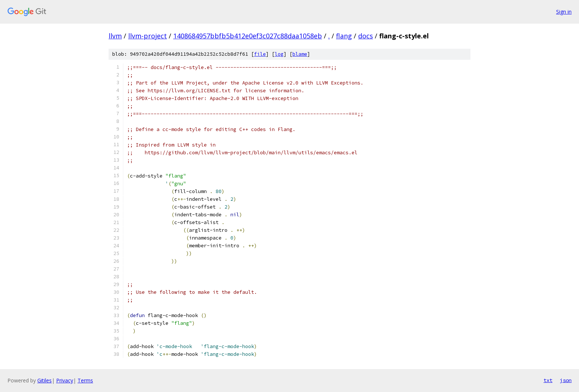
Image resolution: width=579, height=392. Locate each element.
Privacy (65, 380)
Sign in (564, 12)
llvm (115, 36)
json (566, 380)
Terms (85, 380)
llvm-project (148, 36)
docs (366, 36)
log (279, 54)
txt (548, 380)
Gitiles (44, 380)
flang (344, 36)
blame (300, 54)
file (260, 54)
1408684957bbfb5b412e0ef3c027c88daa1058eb (248, 36)
